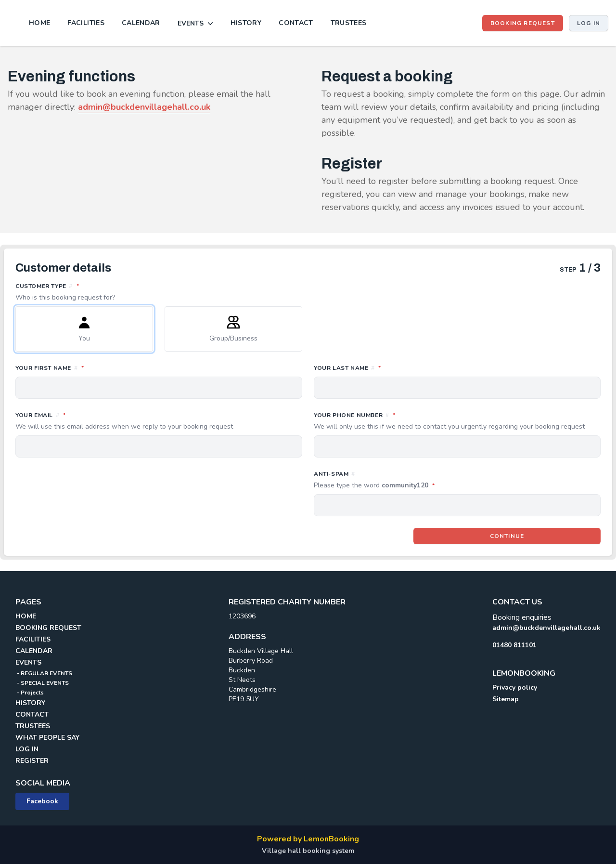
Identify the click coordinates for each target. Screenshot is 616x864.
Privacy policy (515, 687)
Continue (507, 536)
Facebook (42, 801)
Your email (159, 421)
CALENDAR (141, 23)
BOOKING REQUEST (523, 23)
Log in (589, 23)
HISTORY (246, 23)
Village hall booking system (308, 851)
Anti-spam (417, 480)
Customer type (308, 292)
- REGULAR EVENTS (44, 673)
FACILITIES (86, 23)
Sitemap (506, 699)
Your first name (92, 367)
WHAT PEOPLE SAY (47, 738)
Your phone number (457, 421)
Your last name (390, 367)
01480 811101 (514, 645)
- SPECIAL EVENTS (42, 683)
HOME (39, 23)
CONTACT (296, 23)
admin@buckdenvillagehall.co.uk (546, 628)
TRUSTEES (349, 23)
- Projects (30, 693)
